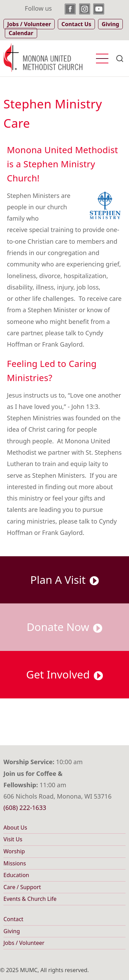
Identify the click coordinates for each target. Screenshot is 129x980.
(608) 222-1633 (25, 808)
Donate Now (65, 627)
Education (16, 875)
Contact (13, 919)
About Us (15, 828)
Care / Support (22, 887)
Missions (15, 863)
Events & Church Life (30, 899)
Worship (14, 851)
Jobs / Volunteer (24, 943)
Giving (12, 931)
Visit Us (13, 839)
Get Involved (64, 674)
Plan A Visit (64, 580)
